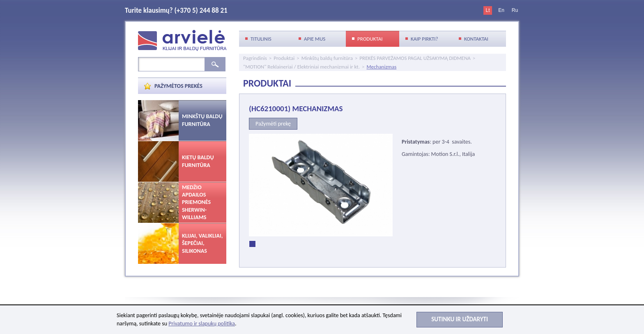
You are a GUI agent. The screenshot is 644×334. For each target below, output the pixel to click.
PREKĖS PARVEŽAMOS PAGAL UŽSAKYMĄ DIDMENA (415, 58)
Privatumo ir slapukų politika (202, 324)
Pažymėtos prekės (178, 86)
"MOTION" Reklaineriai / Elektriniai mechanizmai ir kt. (301, 67)
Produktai (284, 58)
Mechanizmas (381, 67)
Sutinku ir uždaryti (460, 319)
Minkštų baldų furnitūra (327, 58)
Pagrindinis (255, 58)
